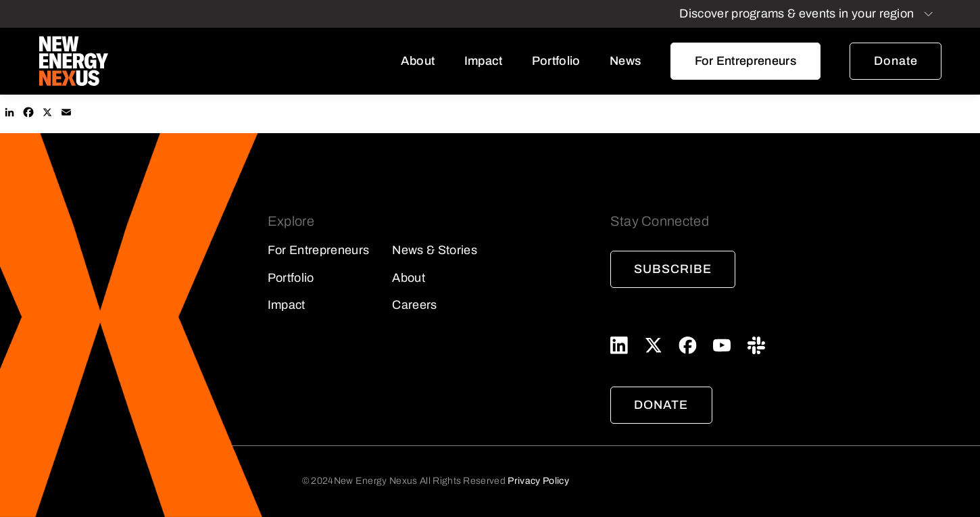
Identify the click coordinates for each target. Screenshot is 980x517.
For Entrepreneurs (745, 61)
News (625, 61)
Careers (414, 305)
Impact (484, 61)
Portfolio (556, 61)
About (418, 61)
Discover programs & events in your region (797, 14)
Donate (896, 61)
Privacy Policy (538, 481)
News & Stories (434, 250)
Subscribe (672, 269)
